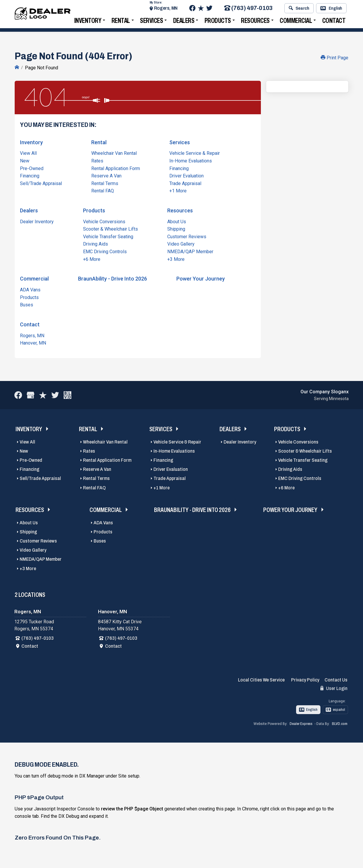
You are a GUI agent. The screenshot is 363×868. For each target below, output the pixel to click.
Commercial (296, 22)
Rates (97, 160)
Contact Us (336, 679)
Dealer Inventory (37, 221)
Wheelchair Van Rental (114, 153)
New (25, 160)
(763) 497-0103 (248, 10)
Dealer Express (301, 723)
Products (218, 22)
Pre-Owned (32, 168)
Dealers (184, 22)
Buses (27, 304)
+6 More (92, 258)
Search (299, 10)
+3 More (176, 258)
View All (28, 153)
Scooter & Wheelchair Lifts (110, 228)
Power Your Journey (201, 278)
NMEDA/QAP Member (190, 251)
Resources (255, 22)
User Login (334, 688)
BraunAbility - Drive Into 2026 (113, 278)
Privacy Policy (305, 679)
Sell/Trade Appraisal (41, 183)
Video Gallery (181, 243)
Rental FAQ (103, 190)
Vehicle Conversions (104, 221)
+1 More (178, 190)
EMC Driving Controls (105, 251)
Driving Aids (96, 243)
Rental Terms (105, 183)
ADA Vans (30, 289)
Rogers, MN (166, 10)
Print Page (335, 58)
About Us (177, 221)
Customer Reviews (187, 236)
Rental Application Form (116, 168)
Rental (121, 22)
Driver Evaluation (186, 175)
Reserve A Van (106, 175)
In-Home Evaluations (191, 160)
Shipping (176, 228)
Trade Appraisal (185, 183)
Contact (334, 22)
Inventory (88, 22)
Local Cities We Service (261, 679)
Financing (30, 175)
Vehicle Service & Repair (195, 153)
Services (151, 22)
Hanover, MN (33, 342)
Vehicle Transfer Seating (108, 236)
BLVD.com (340, 723)
